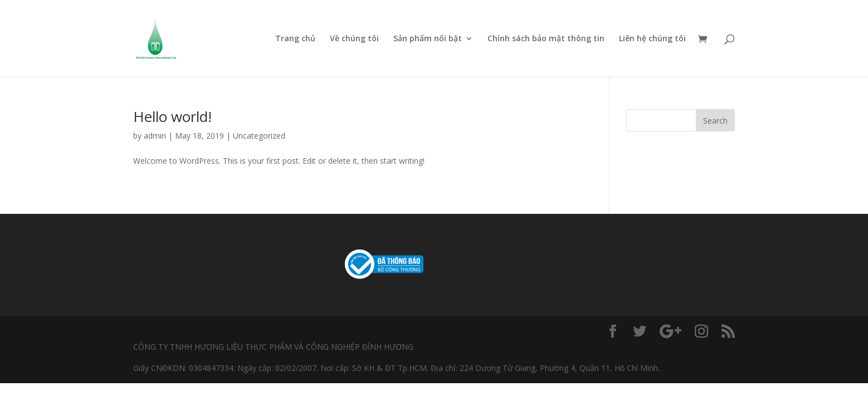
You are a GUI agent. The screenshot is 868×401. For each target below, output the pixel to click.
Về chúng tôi (354, 39)
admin (155, 136)
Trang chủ (295, 39)
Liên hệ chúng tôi (652, 39)
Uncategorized (259, 136)
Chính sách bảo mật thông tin (546, 39)
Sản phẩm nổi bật (428, 39)
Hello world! (172, 116)
